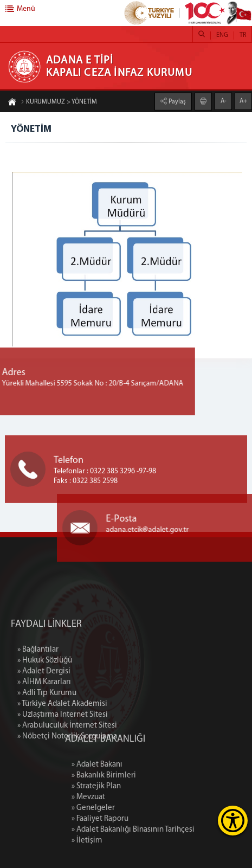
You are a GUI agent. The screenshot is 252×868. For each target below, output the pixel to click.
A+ (243, 100)
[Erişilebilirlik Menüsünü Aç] (233, 821)
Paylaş (176, 101)
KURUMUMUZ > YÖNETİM (59, 103)
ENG (222, 35)
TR (243, 35)
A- (224, 100)
